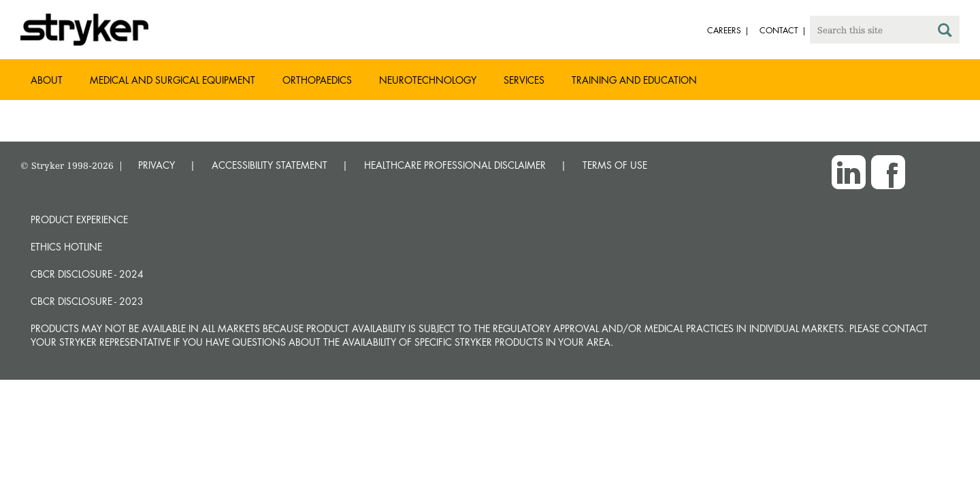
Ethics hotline (66, 247)
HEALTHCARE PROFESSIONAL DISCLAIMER (455, 165)
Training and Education (634, 80)
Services (524, 80)
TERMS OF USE (615, 165)
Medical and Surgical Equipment (173, 80)
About (47, 80)
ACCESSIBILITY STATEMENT (269, 165)
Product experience (79, 219)
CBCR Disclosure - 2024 (87, 274)
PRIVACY (157, 165)
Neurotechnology (428, 80)
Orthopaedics (317, 80)
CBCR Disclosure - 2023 (87, 301)
